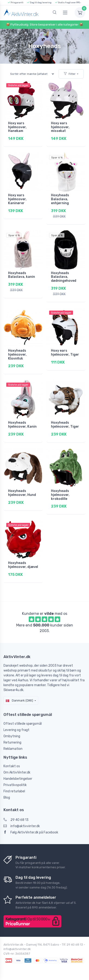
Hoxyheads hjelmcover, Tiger (65, 425)
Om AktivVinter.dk (17, 772)
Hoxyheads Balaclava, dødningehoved (64, 277)
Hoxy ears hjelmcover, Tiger (65, 353)
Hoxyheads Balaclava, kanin (22, 275)
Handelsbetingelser (18, 779)
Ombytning (12, 736)
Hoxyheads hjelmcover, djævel (23, 565)
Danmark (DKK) (19, 700)
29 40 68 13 (16, 820)
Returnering (12, 742)
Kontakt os (12, 766)
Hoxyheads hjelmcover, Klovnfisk (17, 355)
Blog (7, 798)
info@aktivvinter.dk (22, 826)
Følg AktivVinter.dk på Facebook (31, 832)
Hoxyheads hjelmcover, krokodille (60, 495)
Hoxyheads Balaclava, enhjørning (60, 199)
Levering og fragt (16, 730)
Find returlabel (14, 791)
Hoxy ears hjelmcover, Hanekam (17, 127)
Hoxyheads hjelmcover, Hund (22, 493)
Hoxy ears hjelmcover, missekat (60, 127)
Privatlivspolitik (15, 785)
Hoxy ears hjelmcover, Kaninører (17, 199)
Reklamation (13, 749)
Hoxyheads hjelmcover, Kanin (22, 425)
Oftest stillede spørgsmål (23, 724)
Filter (70, 74)
